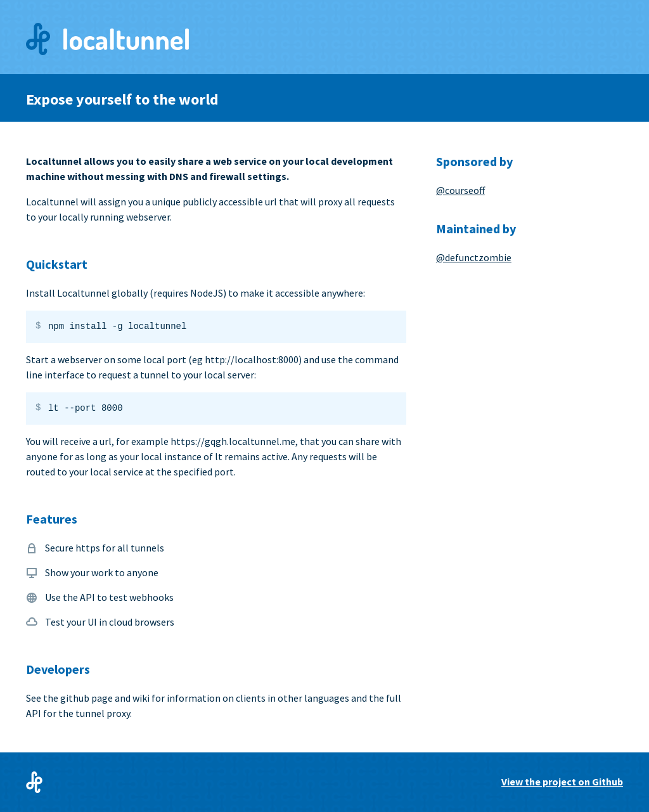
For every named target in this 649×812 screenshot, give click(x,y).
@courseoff (460, 190)
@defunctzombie (474, 257)
